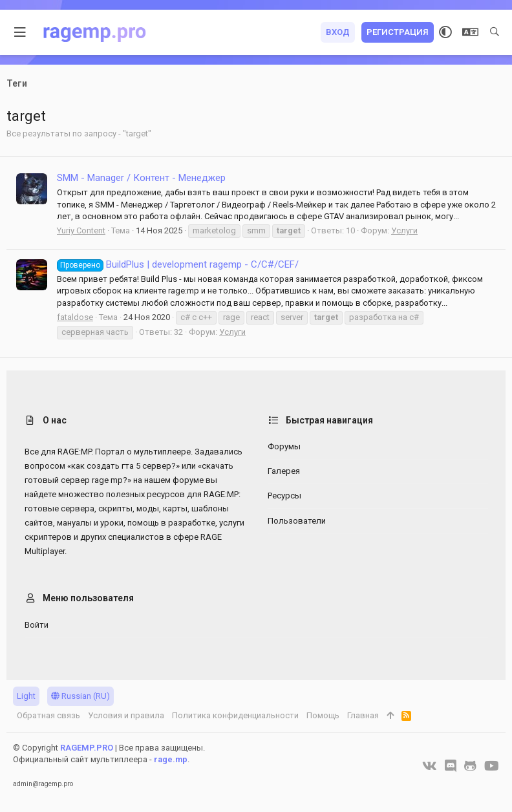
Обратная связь (48, 715)
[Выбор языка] (470, 32)
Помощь (323, 715)
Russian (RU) (80, 696)
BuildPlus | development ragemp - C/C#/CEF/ (178, 264)
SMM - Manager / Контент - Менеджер (141, 178)
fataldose (75, 317)
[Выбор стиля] (445, 32)
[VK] (430, 766)
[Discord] (451, 766)
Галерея (284, 471)
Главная (363, 715)
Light (26, 696)
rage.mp (171, 759)
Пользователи (297, 521)
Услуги (404, 230)
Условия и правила (126, 715)
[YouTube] (492, 766)
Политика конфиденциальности (235, 715)
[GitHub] (470, 766)
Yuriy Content (81, 230)
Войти (37, 625)
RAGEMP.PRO (87, 748)
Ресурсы (284, 496)
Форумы (284, 446)
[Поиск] (495, 32)
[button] (20, 32)
